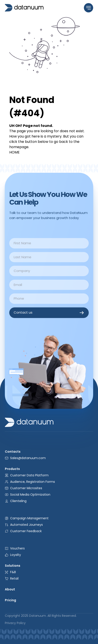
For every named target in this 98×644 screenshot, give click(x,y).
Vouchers (15, 548)
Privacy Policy (15, 623)
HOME (14, 152)
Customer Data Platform (27, 475)
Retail (12, 578)
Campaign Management (27, 518)
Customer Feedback (23, 531)
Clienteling (16, 501)
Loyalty (13, 555)
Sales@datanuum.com (25, 458)
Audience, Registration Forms (30, 482)
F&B (10, 572)
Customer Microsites (24, 488)
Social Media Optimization (28, 495)
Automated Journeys (24, 525)
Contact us (49, 313)
